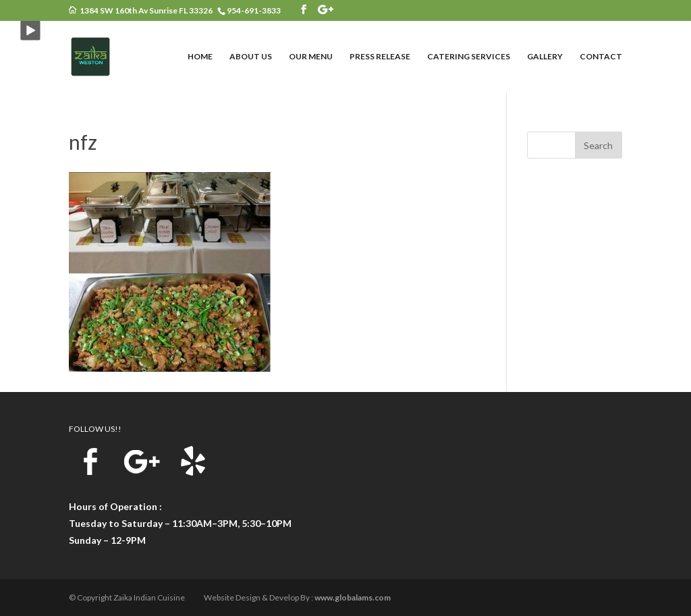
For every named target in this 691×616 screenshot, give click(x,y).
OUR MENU (311, 57)
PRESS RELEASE (380, 57)
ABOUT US (251, 57)
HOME (200, 57)
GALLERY (545, 57)
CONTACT (601, 57)
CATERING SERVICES (469, 57)
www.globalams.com (353, 597)
